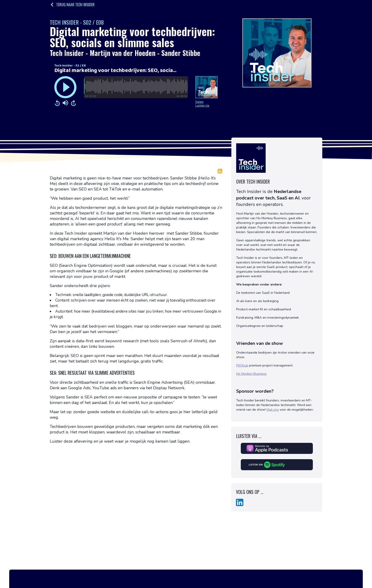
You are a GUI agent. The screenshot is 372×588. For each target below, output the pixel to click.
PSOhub (242, 365)
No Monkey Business (251, 374)
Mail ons (273, 410)
